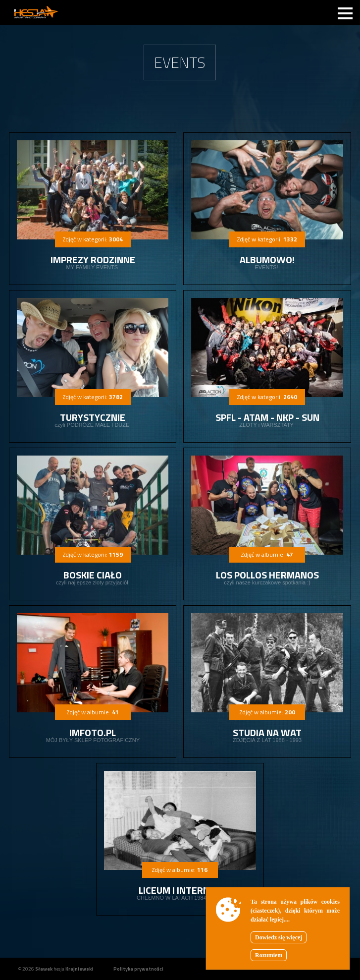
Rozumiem (269, 955)
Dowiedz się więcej (279, 937)
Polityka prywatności (138, 969)
